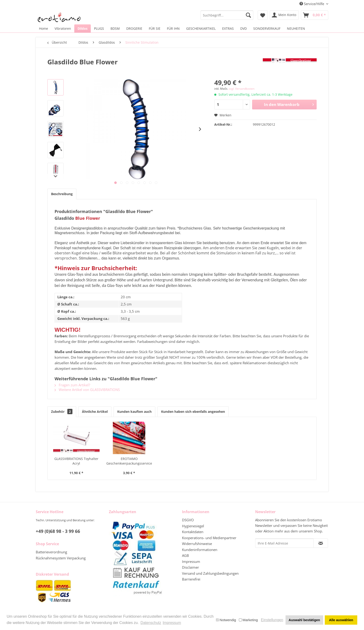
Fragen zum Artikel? (72, 385)
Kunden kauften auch (134, 412)
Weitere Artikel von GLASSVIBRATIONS (87, 390)
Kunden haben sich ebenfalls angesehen (193, 412)
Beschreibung (62, 194)
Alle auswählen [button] (341, 620)
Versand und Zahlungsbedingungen (210, 573)
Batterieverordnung (51, 552)
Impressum (191, 561)
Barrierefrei (191, 579)
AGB (185, 555)
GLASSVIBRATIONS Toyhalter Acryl (76, 461)
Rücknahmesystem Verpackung (61, 558)
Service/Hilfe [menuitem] (312, 4)
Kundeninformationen (200, 550)
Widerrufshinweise (197, 544)
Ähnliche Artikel (95, 412)
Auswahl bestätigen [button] (304, 620)
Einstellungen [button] (272, 620)
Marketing (248, 620)
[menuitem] (227, 15)
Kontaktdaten (193, 532)
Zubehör (62, 412)
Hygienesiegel (193, 526)
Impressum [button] (172, 623)
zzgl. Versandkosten (242, 89)
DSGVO (188, 520)
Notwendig (226, 620)
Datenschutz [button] (151, 623)
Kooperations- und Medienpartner (209, 538)
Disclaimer (190, 567)
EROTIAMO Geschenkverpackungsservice (129, 461)
